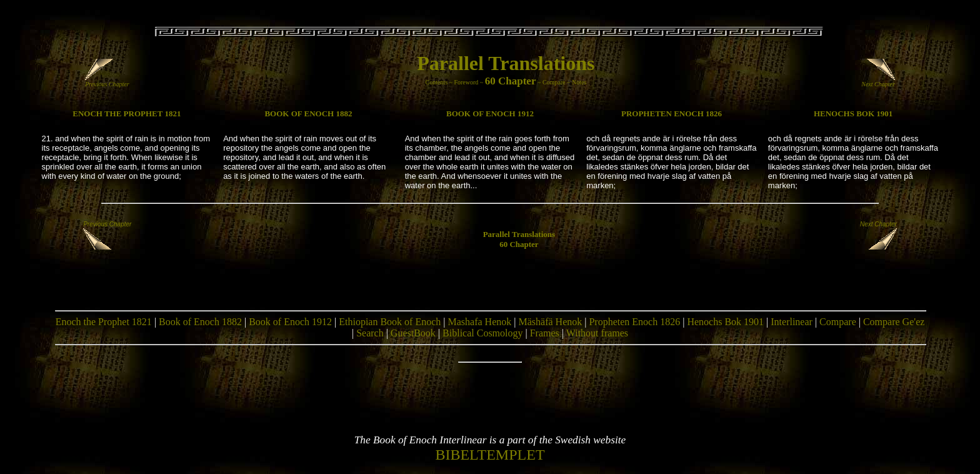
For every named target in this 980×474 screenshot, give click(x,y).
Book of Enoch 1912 (290, 322)
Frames (545, 333)
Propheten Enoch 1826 (634, 322)
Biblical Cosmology (482, 333)
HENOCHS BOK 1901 (853, 113)
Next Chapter (878, 81)
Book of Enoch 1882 (200, 322)
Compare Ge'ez (894, 322)
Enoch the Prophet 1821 (104, 322)
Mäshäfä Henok (550, 322)
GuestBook (413, 333)
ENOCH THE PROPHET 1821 (127, 113)
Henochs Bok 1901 (725, 322)
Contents (436, 82)
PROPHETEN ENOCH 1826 (672, 113)
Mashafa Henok (480, 322)
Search (370, 333)
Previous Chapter (107, 81)
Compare (554, 82)
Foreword (466, 82)
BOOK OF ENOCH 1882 (308, 113)
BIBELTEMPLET (490, 455)
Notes (579, 82)
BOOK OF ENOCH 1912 (490, 113)
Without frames (597, 333)
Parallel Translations (506, 63)
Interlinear (792, 322)
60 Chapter (511, 81)
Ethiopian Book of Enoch (390, 322)
